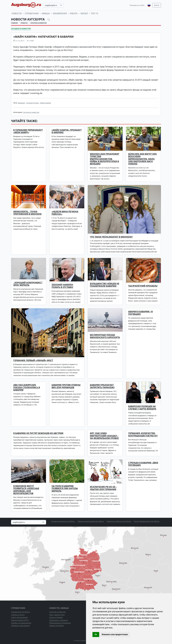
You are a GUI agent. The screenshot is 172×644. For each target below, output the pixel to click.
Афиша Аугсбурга (57, 626)
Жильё (84, 14)
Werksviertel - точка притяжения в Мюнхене (27, 213)
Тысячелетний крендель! (143, 286)
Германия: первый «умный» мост (33, 360)
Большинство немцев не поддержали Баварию (105, 285)
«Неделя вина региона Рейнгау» (65, 213)
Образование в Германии (60, 623)
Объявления (60, 14)
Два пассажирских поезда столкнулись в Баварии (27, 387)
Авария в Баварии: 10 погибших (140, 313)
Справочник (32, 14)
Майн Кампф (45, 103)
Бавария (21, 103)
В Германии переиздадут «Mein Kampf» (28, 131)
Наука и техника (56, 617)
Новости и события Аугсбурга (119, 521)
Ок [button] (96, 634)
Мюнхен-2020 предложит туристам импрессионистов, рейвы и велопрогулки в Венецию (105, 159)
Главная (14, 23)
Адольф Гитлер (32, 103)
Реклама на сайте (137, 5)
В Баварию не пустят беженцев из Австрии (38, 433)
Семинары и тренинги (59, 620)
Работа (74, 14)
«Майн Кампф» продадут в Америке (67, 131)
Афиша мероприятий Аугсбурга (91, 521)
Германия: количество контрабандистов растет (143, 435)
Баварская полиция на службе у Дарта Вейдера (142, 408)
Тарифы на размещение (21, 623)
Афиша (46, 14)
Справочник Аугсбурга (20, 612)
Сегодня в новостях (39, 23)
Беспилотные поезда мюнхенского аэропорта (105, 336)
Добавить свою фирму (20, 626)
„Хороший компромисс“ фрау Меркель (28, 284)
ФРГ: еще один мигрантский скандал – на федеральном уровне (104, 436)
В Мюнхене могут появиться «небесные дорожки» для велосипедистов (26, 490)
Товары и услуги (18, 615)
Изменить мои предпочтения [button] (115, 634)
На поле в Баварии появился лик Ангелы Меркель (65, 489)
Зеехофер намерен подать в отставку (62, 286)
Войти (157, 5)
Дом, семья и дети (57, 615)
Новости (17, 14)
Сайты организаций (19, 617)
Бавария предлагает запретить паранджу (102, 386)
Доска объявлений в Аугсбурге (146, 521)
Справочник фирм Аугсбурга (63, 521)
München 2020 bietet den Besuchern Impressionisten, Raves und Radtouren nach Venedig (142, 159)
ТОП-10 (94, 14)
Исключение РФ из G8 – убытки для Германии (103, 488)
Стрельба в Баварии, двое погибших (143, 464)
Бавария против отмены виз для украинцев (66, 386)
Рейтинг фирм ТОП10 (20, 620)
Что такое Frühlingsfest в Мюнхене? (111, 237)
